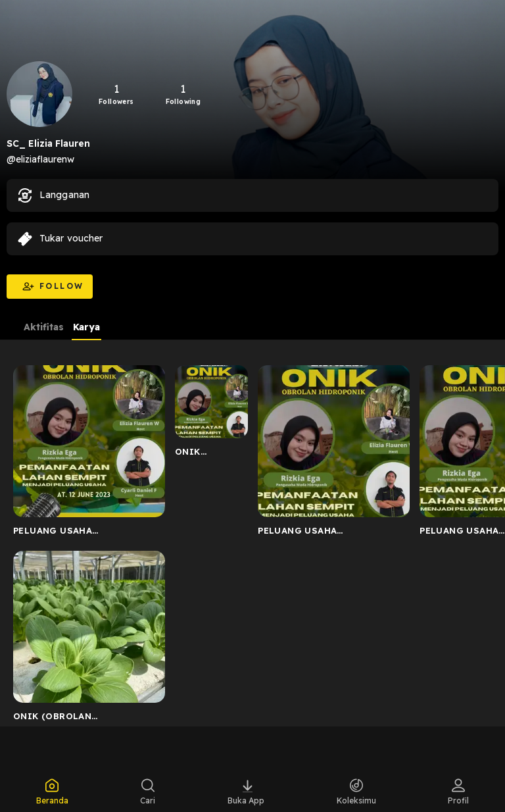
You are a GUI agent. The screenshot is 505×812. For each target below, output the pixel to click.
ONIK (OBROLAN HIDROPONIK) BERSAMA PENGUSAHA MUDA (208, 454)
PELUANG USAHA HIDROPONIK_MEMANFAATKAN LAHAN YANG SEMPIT (330, 533)
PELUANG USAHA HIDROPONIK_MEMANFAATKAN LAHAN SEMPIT (86, 533)
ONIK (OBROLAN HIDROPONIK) (52, 719)
